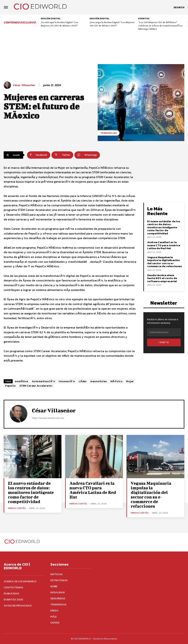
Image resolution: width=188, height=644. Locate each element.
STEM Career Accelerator (36, 386)
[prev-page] (37, 24)
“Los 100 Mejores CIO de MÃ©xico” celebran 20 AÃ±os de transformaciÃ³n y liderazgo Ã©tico (160, 26)
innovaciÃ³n (67, 381)
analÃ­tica (22, 381)
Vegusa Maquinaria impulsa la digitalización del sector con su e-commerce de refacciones (165, 262)
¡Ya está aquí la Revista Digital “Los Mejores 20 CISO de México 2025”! (59, 24)
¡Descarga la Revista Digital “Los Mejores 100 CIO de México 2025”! (112, 24)
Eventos (144, 18)
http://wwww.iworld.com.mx (48, 418)
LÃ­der (83, 381)
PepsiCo (10, 386)
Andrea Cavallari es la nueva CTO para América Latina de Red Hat (164, 245)
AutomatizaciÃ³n (44, 381)
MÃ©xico (117, 381)
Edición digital (51, 18)
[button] (179, 7)
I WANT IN (164, 342)
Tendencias (109, 133)
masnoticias (99, 381)
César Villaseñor (24, 85)
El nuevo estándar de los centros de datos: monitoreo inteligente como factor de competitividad (164, 227)
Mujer (130, 381)
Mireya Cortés (17, 508)
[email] (164, 332)
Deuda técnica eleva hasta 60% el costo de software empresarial (162, 278)
